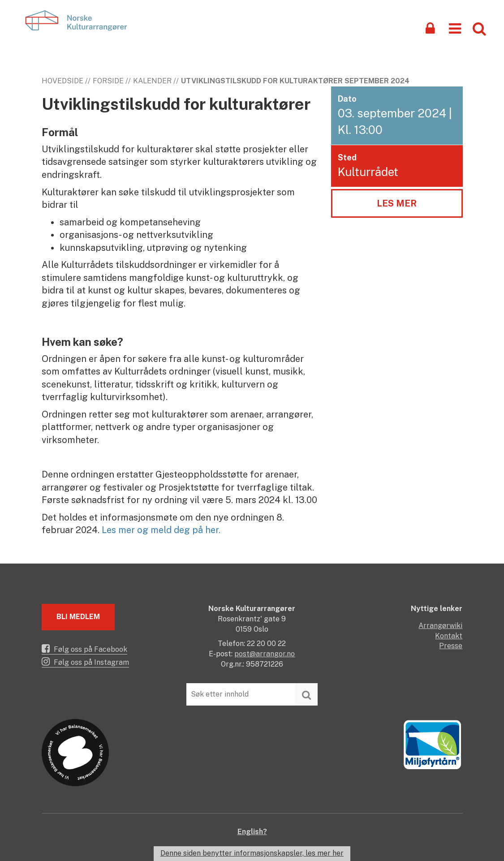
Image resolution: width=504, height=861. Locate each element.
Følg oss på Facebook (84, 649)
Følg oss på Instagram (85, 662)
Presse (451, 646)
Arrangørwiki (440, 626)
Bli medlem (78, 617)
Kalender (152, 81)
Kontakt (449, 636)
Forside (108, 81)
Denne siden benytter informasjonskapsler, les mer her (252, 853)
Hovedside (62, 81)
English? (252, 832)
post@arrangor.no (265, 654)
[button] (455, 28)
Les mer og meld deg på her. (161, 530)
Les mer (397, 203)
